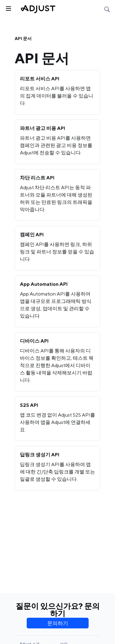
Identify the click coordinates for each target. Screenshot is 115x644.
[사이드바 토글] (8, 8)
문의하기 (58, 623)
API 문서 (23, 39)
